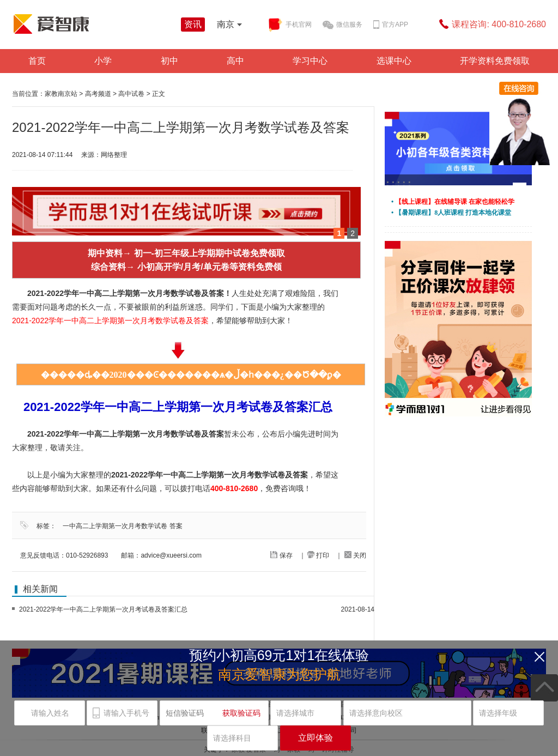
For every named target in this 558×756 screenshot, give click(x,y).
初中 (169, 61)
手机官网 (290, 25)
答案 (176, 526)
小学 (103, 61)
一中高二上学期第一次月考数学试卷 (115, 526)
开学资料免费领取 (495, 61)
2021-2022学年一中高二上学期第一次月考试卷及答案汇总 (103, 609)
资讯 (193, 24)
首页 (37, 61)
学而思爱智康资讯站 (94, 24)
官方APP (391, 25)
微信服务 (342, 25)
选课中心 (394, 61)
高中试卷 (131, 94)
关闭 (355, 555)
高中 (235, 61)
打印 (318, 555)
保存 (281, 555)
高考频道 (98, 94)
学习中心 (310, 61)
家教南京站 (61, 94)
